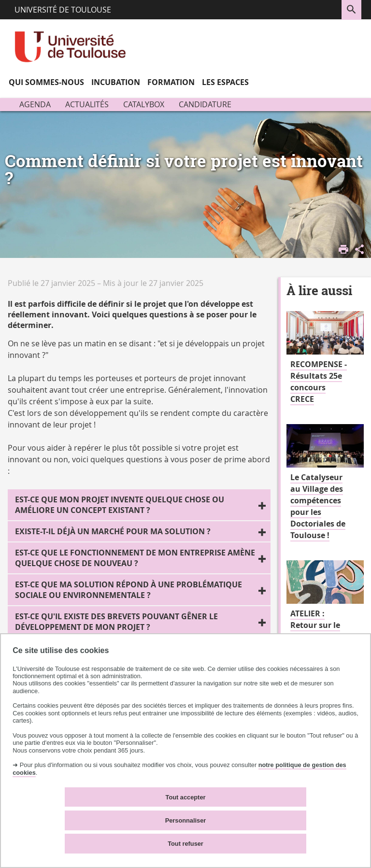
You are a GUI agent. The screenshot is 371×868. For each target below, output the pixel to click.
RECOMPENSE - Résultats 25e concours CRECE (319, 382)
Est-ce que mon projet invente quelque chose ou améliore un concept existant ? (120, 505)
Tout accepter (186, 797)
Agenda (35, 104)
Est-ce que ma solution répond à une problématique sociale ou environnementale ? (128, 590)
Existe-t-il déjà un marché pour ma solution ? (113, 531)
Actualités (87, 104)
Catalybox (144, 104)
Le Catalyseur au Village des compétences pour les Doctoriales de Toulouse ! (318, 506)
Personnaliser (186, 820)
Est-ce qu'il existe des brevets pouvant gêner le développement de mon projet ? (116, 622)
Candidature (205, 104)
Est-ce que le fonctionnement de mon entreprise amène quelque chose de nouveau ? (135, 558)
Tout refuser (185, 844)
